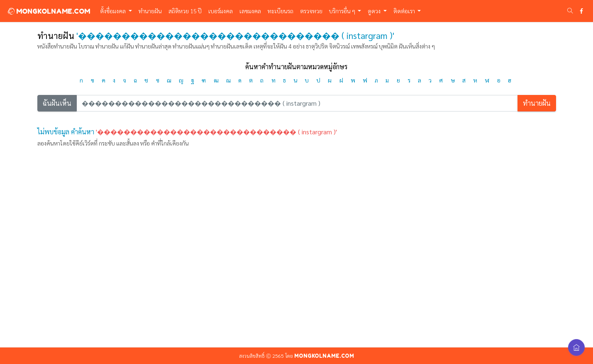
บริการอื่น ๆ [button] (343, 11)
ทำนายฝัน (150, 11)
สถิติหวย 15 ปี (185, 11)
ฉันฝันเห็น (57, 103)
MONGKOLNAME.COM (48, 11)
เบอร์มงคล (221, 11)
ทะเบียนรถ (281, 11)
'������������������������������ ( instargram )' (216, 132)
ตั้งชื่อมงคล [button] (113, 11)
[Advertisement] (297, 269)
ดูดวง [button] (375, 11)
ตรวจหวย (311, 11)
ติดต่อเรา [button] (405, 11)
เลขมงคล (250, 11)
